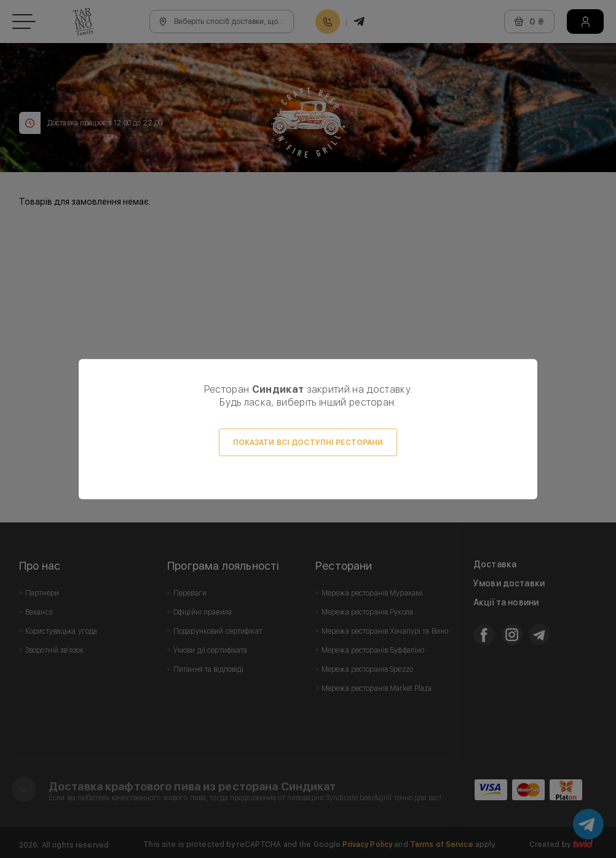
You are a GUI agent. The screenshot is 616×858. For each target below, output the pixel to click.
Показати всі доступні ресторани (308, 443)
